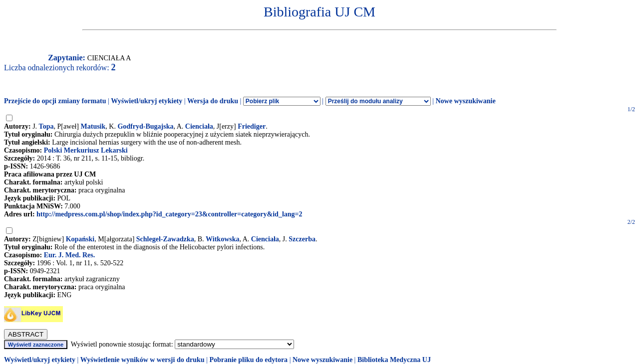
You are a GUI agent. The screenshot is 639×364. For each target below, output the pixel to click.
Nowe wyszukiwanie (465, 101)
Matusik (93, 126)
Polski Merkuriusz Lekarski (86, 150)
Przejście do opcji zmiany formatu (55, 101)
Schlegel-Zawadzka (165, 239)
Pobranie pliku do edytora (248, 360)
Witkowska (222, 239)
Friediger (252, 126)
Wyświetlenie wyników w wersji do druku (143, 360)
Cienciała (199, 126)
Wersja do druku (213, 101)
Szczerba (302, 239)
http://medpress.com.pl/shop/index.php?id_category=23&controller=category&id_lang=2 (169, 214)
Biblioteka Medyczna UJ (394, 360)
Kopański (80, 239)
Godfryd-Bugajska (145, 126)
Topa (46, 126)
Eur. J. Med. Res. (70, 255)
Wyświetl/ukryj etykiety (147, 101)
